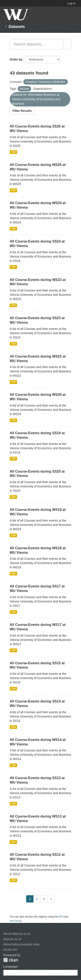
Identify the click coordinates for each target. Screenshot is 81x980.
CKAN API (10, 950)
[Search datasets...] (37, 44)
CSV (13, 152)
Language (10, 966)
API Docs (15, 921)
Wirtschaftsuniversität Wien (21, 944)
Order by (16, 59)
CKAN (11, 960)
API (61, 917)
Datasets (17, 27)
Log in (71, 3)
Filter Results (22, 111)
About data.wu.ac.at (17, 934)
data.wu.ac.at (12, 939)
